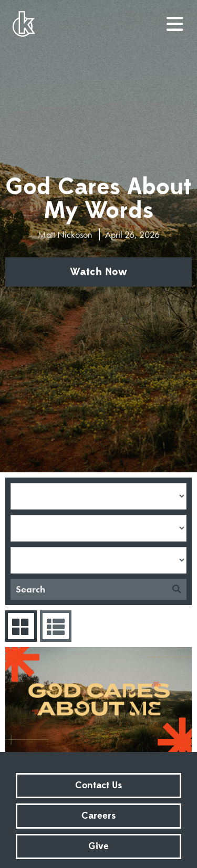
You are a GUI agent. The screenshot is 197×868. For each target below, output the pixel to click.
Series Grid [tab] (20, 626)
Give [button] (98, 846)
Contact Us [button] (98, 785)
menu (175, 20)
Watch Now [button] (98, 272)
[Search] (89, 589)
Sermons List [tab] (54, 626)
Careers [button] (98, 816)
